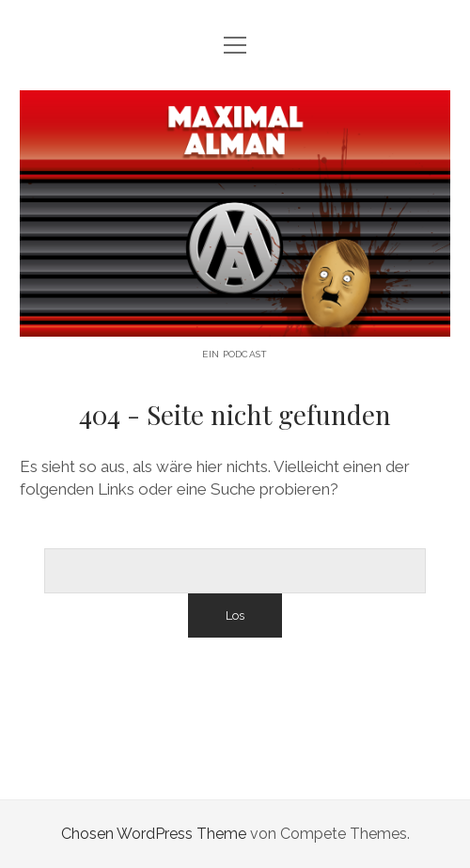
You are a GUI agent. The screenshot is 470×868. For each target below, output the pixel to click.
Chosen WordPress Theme (154, 834)
